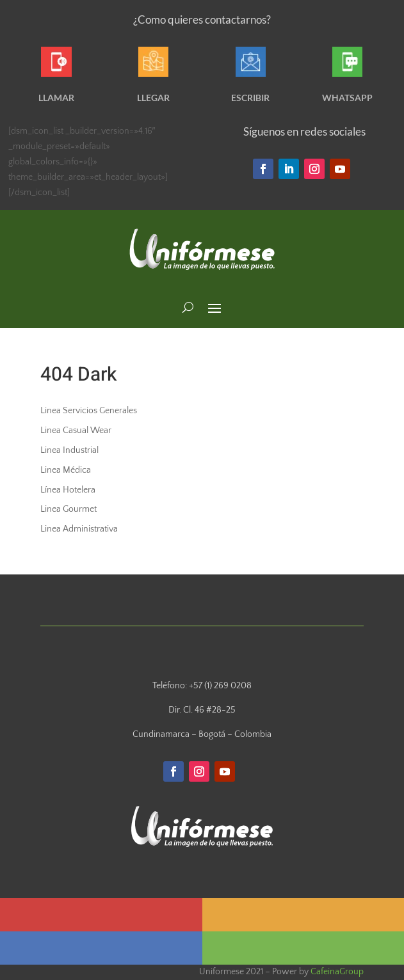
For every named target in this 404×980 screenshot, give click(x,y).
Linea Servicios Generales (89, 411)
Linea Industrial (69, 450)
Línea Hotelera (68, 490)
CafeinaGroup (337, 972)
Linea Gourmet (69, 509)
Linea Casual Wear (76, 431)
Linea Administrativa (79, 529)
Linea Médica (66, 470)
